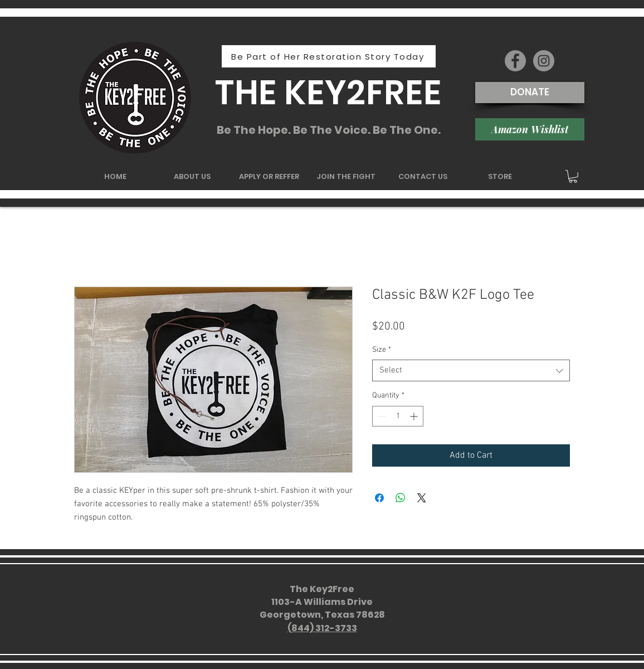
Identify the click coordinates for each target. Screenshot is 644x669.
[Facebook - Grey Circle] (515, 61)
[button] (573, 176)
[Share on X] (422, 498)
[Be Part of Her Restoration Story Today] (329, 56)
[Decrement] (381, 416)
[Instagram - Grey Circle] (544, 61)
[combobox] (471, 370)
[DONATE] (530, 93)
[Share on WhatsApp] (401, 498)
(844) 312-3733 (322, 628)
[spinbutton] (398, 416)
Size (382, 350)
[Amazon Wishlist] (530, 129)
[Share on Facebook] (379, 498)
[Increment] (415, 416)
